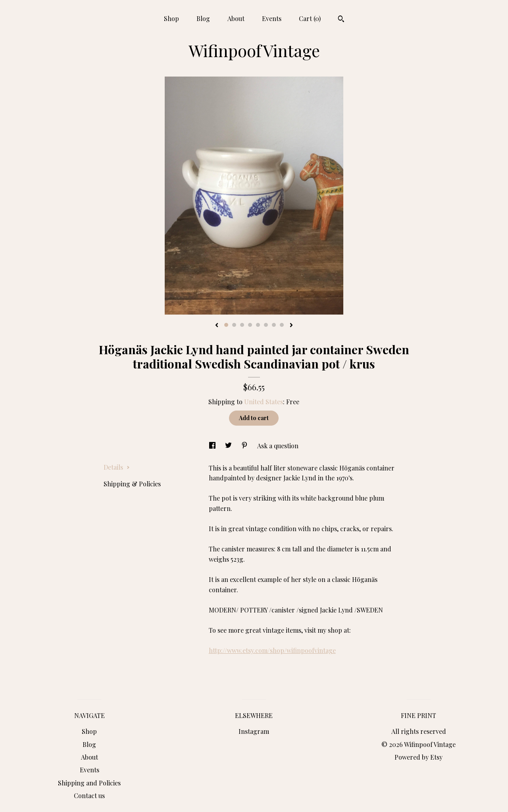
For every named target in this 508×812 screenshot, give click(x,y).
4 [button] (250, 325)
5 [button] (258, 325)
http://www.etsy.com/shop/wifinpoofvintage (272, 650)
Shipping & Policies (132, 484)
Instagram (254, 731)
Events (272, 18)
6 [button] (266, 325)
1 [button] (226, 325)
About (236, 18)
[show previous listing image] (217, 326)
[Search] (341, 20)
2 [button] (234, 325)
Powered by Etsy (419, 757)
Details (117, 467)
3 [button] (242, 325)
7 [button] (274, 325)
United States (264, 402)
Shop (171, 18)
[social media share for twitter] (229, 446)
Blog (203, 18)
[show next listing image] (291, 326)
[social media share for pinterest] (245, 446)
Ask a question (278, 446)
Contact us (89, 796)
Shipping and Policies (89, 783)
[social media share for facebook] (213, 446)
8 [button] (282, 325)
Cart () (310, 18)
